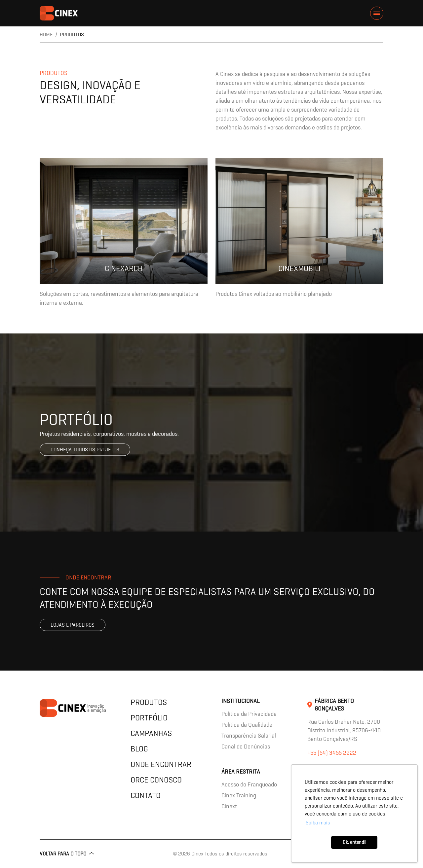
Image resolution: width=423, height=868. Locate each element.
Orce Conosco (156, 780)
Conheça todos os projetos (85, 450)
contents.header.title (59, 13)
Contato (146, 795)
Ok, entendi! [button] (354, 842)
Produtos (149, 702)
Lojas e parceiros (73, 625)
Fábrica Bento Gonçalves (334, 705)
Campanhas (151, 733)
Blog (139, 749)
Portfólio (149, 718)
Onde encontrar (161, 764)
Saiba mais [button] (318, 823)
